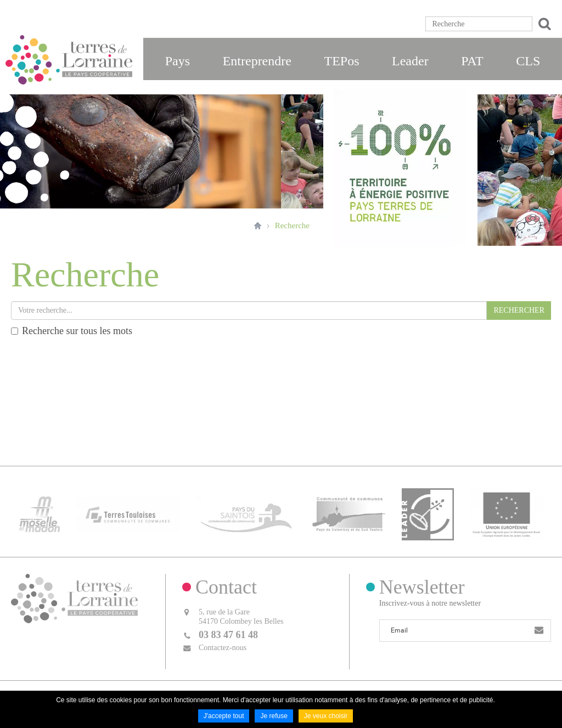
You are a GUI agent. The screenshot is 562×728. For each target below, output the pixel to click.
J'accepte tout (224, 716)
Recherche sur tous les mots (72, 331)
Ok (543, 24)
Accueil (258, 225)
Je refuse (274, 716)
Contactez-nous (223, 648)
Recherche (292, 225)
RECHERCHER (519, 310)
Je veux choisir (326, 716)
